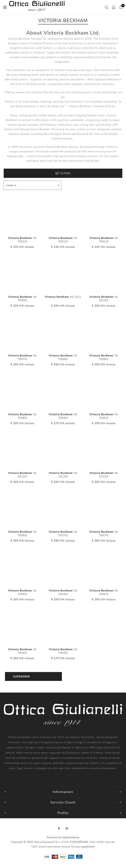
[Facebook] (59, 829)
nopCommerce (71, 837)
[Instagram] (67, 829)
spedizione (88, 847)
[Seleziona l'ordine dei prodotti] (33, 185)
